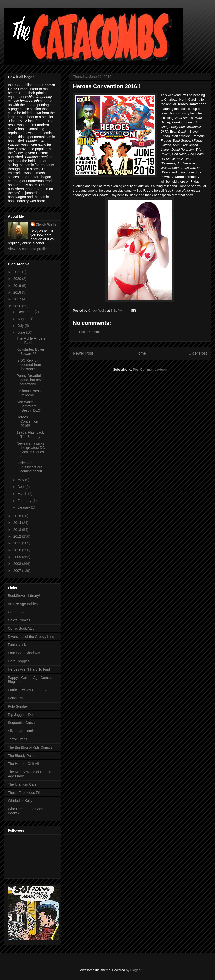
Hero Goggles (19, 661)
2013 (18, 530)
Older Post (198, 353)
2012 (18, 536)
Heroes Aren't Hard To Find (29, 669)
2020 (18, 279)
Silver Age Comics (22, 731)
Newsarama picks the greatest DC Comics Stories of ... (31, 450)
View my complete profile (27, 249)
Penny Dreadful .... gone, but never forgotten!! (31, 380)
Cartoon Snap (19, 612)
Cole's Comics (19, 620)
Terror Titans (18, 739)
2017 (18, 299)
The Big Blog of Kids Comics (30, 747)
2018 (18, 292)
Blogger (136, 970)
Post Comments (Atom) (150, 370)
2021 (18, 272)
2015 (18, 516)
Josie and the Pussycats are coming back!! (30, 467)
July (21, 326)
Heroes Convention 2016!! (27, 421)
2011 (18, 543)
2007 (18, 571)
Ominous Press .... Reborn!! (31, 393)
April (21, 487)
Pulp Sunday (18, 706)
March (23, 494)
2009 (18, 557)
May (21, 480)
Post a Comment (91, 332)
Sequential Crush (21, 723)
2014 (18, 523)
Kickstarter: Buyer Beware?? (30, 352)
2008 (18, 564)
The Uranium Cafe (22, 784)
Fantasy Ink (17, 645)
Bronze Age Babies (23, 604)
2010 (18, 550)
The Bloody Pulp (21, 756)
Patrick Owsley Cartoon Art (29, 690)
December (26, 312)
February (25, 501)
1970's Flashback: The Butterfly (31, 435)
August (23, 319)
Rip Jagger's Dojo (22, 715)
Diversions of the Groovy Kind (31, 637)
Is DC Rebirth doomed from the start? (29, 365)
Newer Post (83, 353)
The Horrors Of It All (23, 764)
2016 (18, 306)
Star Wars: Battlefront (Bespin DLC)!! (30, 406)
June (22, 332)
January (24, 507)
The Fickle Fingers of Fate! (31, 341)
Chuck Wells (46, 224)
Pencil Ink (16, 698)
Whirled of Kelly (20, 801)
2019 (18, 286)
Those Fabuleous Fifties (27, 793)
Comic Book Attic (21, 628)
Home (141, 353)
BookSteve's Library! (24, 596)
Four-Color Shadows (24, 653)
